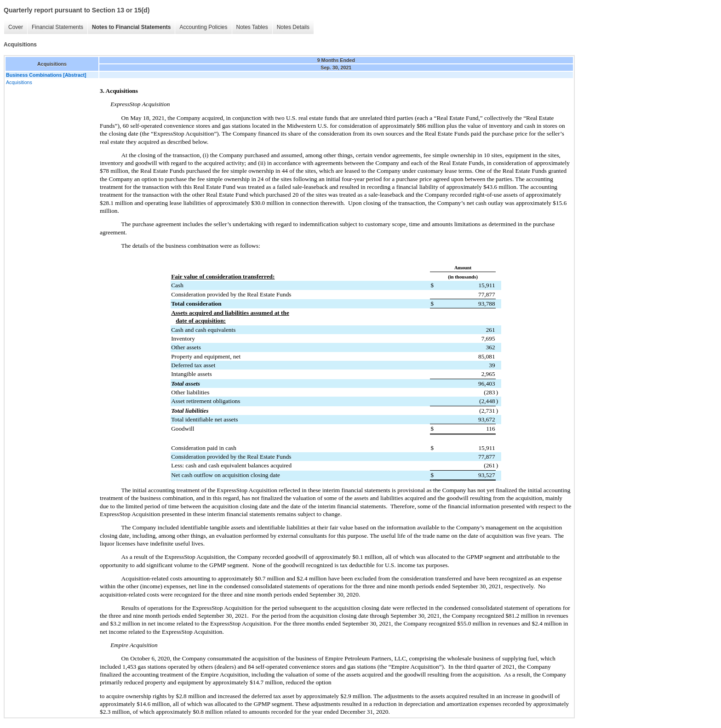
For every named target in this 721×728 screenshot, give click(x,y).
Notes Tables (252, 27)
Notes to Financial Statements (131, 27)
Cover (16, 27)
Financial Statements (57, 27)
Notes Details (293, 27)
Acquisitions (19, 82)
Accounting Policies (203, 27)
